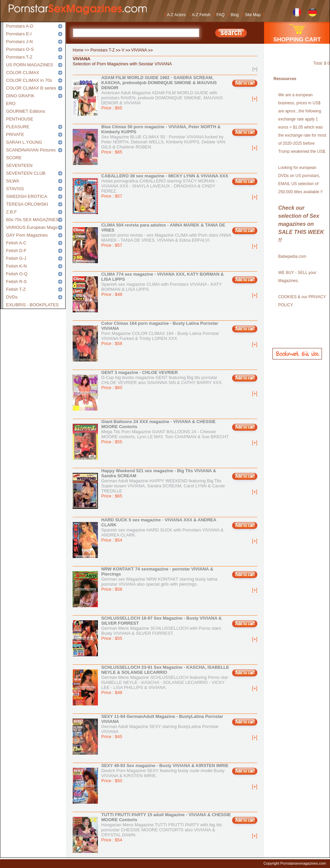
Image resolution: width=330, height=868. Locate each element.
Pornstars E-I (19, 34)
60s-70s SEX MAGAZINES (32, 220)
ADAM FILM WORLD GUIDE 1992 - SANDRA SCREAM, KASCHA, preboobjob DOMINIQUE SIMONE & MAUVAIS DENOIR (159, 83)
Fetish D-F (16, 251)
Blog (235, 15)
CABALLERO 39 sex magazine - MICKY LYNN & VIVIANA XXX (165, 176)
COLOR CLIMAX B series (31, 88)
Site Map (253, 15)
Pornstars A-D (20, 26)
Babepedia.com (292, 256)
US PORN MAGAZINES (29, 65)
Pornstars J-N (19, 42)
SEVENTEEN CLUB (26, 173)
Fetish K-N (16, 266)
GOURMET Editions (26, 111)
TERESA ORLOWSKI (27, 204)
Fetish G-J (16, 258)
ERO (11, 103)
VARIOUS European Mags (32, 227)
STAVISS (15, 189)
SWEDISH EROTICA (27, 196)
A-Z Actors (176, 15)
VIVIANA (139, 50)
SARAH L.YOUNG (24, 142)
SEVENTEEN (19, 165)
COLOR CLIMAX (23, 73)
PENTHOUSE (20, 119)
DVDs (12, 297)
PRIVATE (15, 134)
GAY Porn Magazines (27, 235)
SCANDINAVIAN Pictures (31, 150)
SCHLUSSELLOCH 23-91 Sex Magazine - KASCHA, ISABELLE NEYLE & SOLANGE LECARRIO (165, 670)
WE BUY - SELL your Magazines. (297, 277)
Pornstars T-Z (19, 57)
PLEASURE (18, 127)
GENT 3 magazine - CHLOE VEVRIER (140, 372)
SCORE (14, 158)
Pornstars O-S (20, 49)
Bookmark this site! (297, 354)
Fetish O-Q (17, 274)
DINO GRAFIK (20, 96)
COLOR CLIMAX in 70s (29, 80)
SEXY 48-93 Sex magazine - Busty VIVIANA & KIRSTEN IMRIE (165, 766)
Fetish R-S (16, 282)
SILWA (13, 181)
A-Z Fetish (201, 15)
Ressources (285, 79)
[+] (255, 69)
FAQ (221, 15)
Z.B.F (11, 212)
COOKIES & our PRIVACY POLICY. (302, 301)
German (313, 12)
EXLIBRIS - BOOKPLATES (32, 305)
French (297, 12)
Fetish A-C (16, 243)
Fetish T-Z (16, 289)
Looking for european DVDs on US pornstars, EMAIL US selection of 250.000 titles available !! (300, 180)
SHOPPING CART (297, 40)
